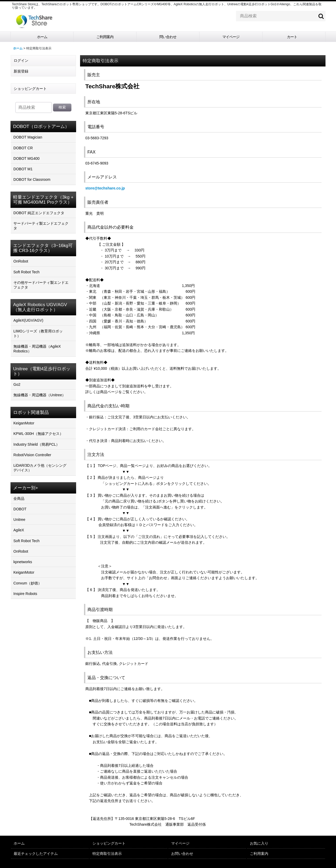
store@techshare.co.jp (105, 188)
